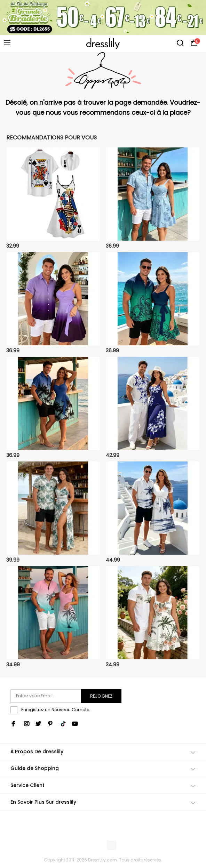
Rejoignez (101, 696)
